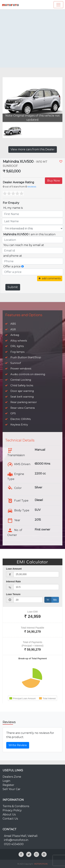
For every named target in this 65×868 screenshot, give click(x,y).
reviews (32, 187)
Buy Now (54, 181)
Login (6, 781)
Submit (13, 287)
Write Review (18, 745)
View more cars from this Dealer (33, 149)
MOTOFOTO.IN (41, 864)
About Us (9, 814)
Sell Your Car (12, 789)
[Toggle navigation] (58, 5)
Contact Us (10, 819)
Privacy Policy (12, 810)
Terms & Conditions (16, 806)
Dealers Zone (12, 777)
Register (8, 785)
